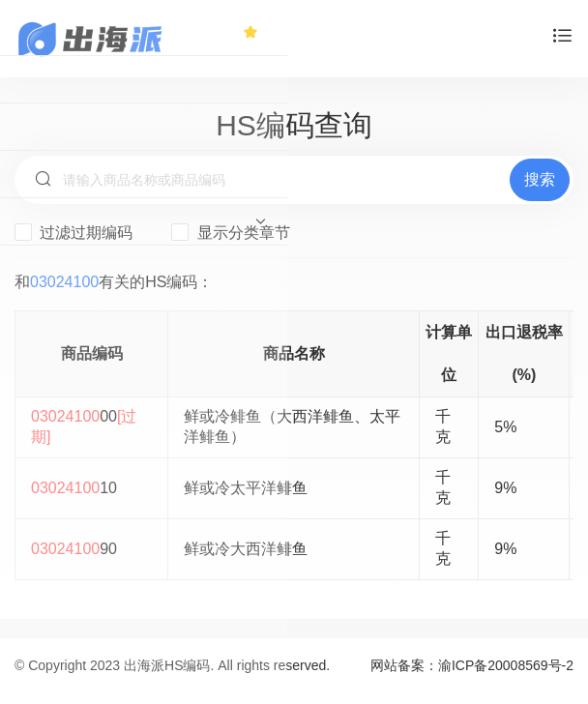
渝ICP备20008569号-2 (506, 665)
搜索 (540, 179)
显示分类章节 (230, 232)
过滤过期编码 (73, 232)
